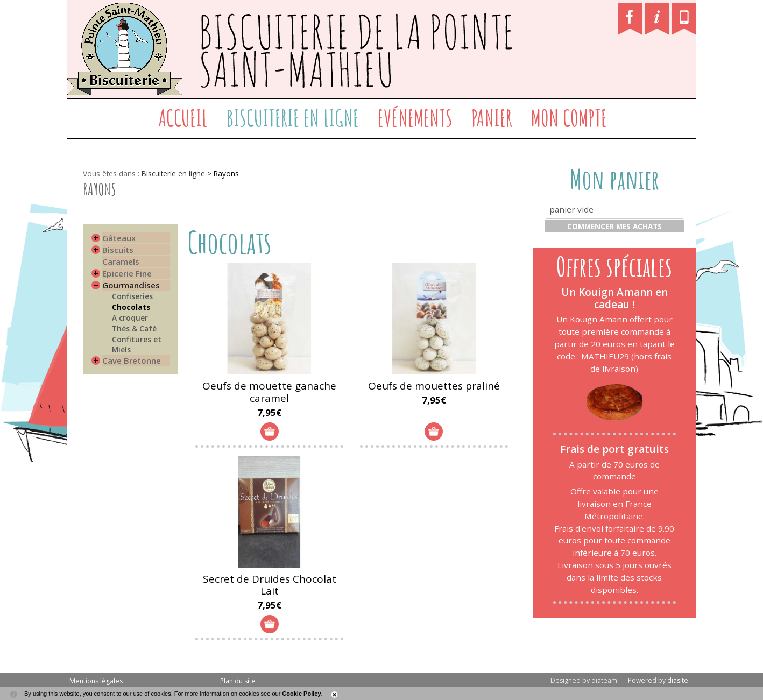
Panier (492, 118)
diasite (678, 680)
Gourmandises (131, 285)
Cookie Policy (301, 694)
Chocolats (131, 307)
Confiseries (132, 296)
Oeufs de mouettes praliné (434, 386)
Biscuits (118, 250)
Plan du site (238, 681)
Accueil (183, 118)
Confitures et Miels (137, 344)
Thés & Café (134, 328)
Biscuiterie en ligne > (178, 174)
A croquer (130, 318)
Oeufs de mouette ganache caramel (269, 392)
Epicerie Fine (127, 273)
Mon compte (569, 118)
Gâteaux (119, 238)
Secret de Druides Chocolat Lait (270, 585)
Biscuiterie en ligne (292, 118)
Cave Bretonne (132, 360)
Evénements (415, 118)
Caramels (121, 261)
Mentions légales (96, 681)
